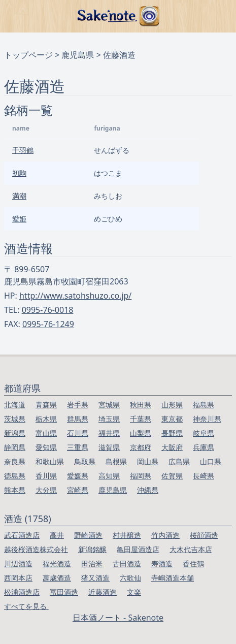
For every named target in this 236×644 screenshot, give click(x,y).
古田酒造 (127, 563)
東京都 (172, 419)
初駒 (19, 173)
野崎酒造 (88, 535)
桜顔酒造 (204, 535)
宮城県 (109, 405)
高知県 (109, 476)
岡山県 (148, 461)
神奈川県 (207, 419)
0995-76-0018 (48, 310)
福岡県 (141, 476)
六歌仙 (130, 578)
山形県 (172, 405)
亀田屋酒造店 (138, 549)
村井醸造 (127, 535)
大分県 (46, 490)
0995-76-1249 (48, 324)
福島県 (204, 405)
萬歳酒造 (57, 578)
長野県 (172, 433)
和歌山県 (50, 461)
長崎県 (204, 476)
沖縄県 (148, 490)
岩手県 (78, 405)
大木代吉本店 (191, 549)
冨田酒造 (64, 592)
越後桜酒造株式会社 (36, 549)
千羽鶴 (23, 150)
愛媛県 (78, 476)
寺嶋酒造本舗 (173, 578)
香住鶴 (193, 563)
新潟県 (15, 433)
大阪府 (172, 447)
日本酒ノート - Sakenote (118, 618)
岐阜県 (204, 433)
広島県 (179, 461)
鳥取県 (85, 461)
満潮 (19, 196)
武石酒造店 (22, 535)
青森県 (46, 405)
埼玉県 (109, 419)
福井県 (109, 433)
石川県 (78, 433)
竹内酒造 (165, 535)
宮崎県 (78, 490)
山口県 (211, 461)
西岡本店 (18, 578)
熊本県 (15, 490)
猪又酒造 (95, 578)
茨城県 (15, 419)
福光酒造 (57, 563)
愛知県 (46, 447)
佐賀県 (172, 476)
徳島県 (15, 476)
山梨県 (141, 433)
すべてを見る (26, 606)
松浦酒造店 (22, 592)
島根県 (116, 461)
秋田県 (141, 405)
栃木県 (46, 419)
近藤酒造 (103, 592)
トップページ (28, 55)
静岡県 (15, 447)
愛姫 (19, 219)
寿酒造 (162, 563)
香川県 (46, 476)
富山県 (46, 433)
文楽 (134, 592)
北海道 (15, 405)
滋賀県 (109, 447)
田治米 (92, 563)
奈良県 (15, 461)
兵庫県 (204, 447)
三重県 (78, 447)
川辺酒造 (18, 563)
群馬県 (78, 419)
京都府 (141, 447)
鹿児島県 (78, 55)
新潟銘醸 (92, 549)
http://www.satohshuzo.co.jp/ (75, 296)
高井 (57, 535)
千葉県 (141, 419)
